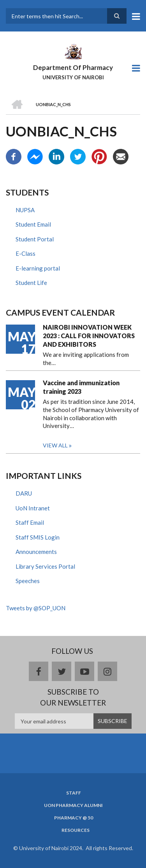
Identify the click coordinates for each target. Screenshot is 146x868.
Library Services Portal (45, 566)
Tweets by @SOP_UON (36, 608)
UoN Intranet (33, 508)
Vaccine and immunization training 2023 (81, 387)
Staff (74, 793)
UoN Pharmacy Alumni (73, 805)
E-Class (26, 253)
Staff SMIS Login (38, 537)
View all (55, 445)
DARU (24, 493)
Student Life (31, 283)
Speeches (28, 581)
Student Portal (35, 239)
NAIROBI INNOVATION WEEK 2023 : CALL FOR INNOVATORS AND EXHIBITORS (89, 336)
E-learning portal (38, 268)
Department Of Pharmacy (73, 67)
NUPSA (25, 210)
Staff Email (30, 522)
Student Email (33, 224)
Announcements (36, 552)
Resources (76, 830)
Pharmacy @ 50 (74, 818)
